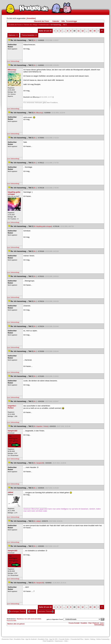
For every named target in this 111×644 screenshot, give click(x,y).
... (64, 31)
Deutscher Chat (7, 639)
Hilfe (63, 21)
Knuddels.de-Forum (15, 25)
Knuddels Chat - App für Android (25, 639)
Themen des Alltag (30, 25)
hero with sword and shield (33, 619)
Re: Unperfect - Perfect (41, 426)
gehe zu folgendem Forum (55, 619)
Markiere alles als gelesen (16, 624)
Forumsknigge (72, 21)
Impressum (59, 641)
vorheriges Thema (17, 611)
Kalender (56, 21)
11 (78, 31)
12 (83, 31)
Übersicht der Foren (41, 21)
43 (90, 31)
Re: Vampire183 (39, 463)
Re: (35, 40)
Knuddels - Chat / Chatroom (90, 623)
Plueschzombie (12, 620)
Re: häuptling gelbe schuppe (43, 226)
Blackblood (20, 619)
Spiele (87, 639)
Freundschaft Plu (77, 639)
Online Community (103, 639)
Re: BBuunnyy (38, 113)
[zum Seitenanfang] (13, 61)
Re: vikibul (37, 521)
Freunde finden (64, 639)
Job (66, 641)
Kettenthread (44, 25)
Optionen (13, 35)
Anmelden (31, 18)
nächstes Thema (46, 611)
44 (94, 31)
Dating (93, 639)
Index (32, 611)
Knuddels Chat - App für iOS (48, 639)
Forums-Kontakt (74, 623)
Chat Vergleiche (48, 641)
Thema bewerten (29, 35)
